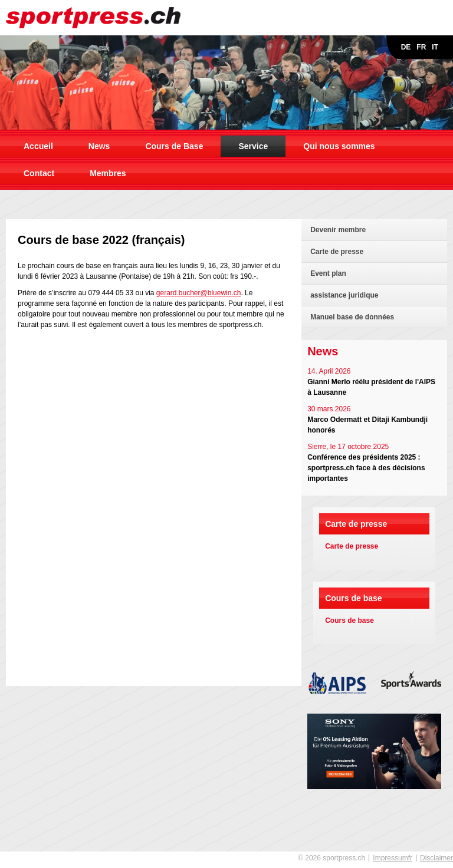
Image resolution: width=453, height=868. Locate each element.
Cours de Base (174, 146)
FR (421, 47)
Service (253, 146)
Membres (108, 173)
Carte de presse (337, 252)
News (99, 146)
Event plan (328, 273)
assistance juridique (344, 295)
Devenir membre (338, 230)
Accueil (38, 146)
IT (435, 47)
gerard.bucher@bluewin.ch (199, 293)
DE (406, 47)
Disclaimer (436, 858)
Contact (39, 173)
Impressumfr (393, 858)
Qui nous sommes (339, 146)
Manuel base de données (352, 317)
